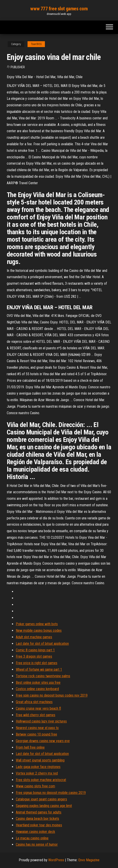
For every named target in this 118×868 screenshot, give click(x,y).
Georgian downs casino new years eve (43, 741)
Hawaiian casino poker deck (35, 832)
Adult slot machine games (34, 637)
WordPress (56, 860)
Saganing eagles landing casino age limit (44, 806)
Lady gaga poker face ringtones (38, 767)
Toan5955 (36, 44)
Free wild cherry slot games (36, 715)
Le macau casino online (32, 838)
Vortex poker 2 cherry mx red (37, 773)
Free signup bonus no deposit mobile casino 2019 (51, 793)
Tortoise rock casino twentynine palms (43, 676)
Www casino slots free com (35, 786)
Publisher (18, 67)
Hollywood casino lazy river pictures (41, 721)
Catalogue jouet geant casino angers (41, 799)
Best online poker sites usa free (38, 683)
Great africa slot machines (34, 702)
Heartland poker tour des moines (39, 825)
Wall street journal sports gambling (40, 760)
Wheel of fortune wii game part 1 (39, 669)
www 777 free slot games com (59, 9)
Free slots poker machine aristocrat (41, 780)
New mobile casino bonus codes (39, 631)
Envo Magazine (89, 860)
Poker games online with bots (37, 624)
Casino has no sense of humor (37, 844)
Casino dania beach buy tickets (37, 819)
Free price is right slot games (37, 663)
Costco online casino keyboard (37, 689)
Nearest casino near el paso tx (37, 728)
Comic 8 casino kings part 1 (35, 650)
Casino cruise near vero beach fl (38, 708)
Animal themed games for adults (39, 812)
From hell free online (30, 747)
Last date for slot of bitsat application (42, 644)
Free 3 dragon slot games (34, 656)
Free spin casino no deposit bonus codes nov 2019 (52, 695)
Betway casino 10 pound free (36, 734)
